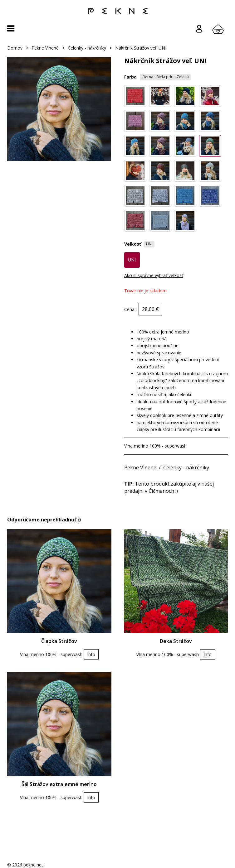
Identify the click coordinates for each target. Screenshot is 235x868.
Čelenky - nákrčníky (87, 48)
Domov (15, 48)
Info (91, 654)
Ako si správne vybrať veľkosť (154, 275)
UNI (132, 260)
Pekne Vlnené (45, 48)
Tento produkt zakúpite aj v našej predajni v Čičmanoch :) (169, 487)
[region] (118, 51)
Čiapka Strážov (59, 641)
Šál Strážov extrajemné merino (59, 784)
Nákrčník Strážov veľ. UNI (141, 48)
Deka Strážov (176, 641)
